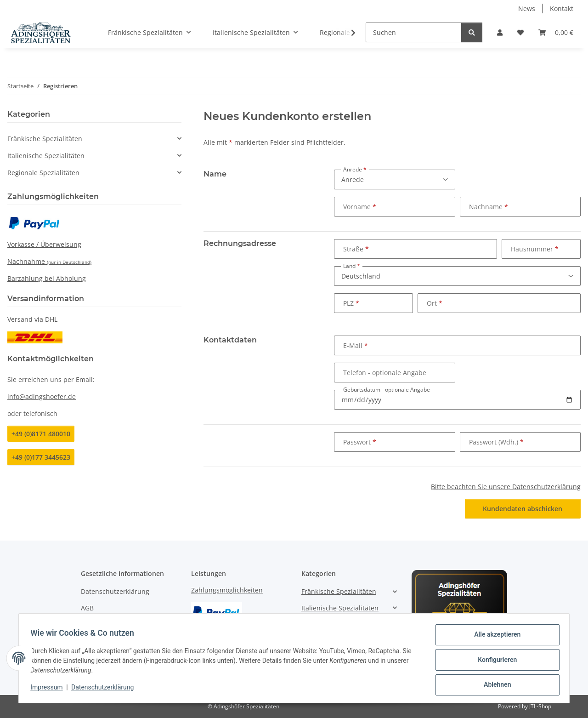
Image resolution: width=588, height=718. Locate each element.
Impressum (50, 690)
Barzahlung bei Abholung (47, 278)
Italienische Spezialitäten (46, 156)
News (527, 9)
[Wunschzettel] (520, 32)
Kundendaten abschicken (523, 509)
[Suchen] (414, 32)
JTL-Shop (540, 706)
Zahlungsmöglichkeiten (227, 590)
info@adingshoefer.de (42, 396)
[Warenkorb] (556, 32)
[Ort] (499, 303)
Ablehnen (494, 685)
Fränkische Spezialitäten (45, 139)
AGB (87, 608)
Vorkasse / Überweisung (44, 244)
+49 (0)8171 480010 (41, 434)
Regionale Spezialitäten (43, 173)
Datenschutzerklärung (106, 690)
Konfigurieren (494, 661)
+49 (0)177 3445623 (41, 457)
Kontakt (562, 9)
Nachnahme (49, 261)
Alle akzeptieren (494, 638)
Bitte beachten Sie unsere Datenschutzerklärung (506, 487)
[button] (500, 32)
